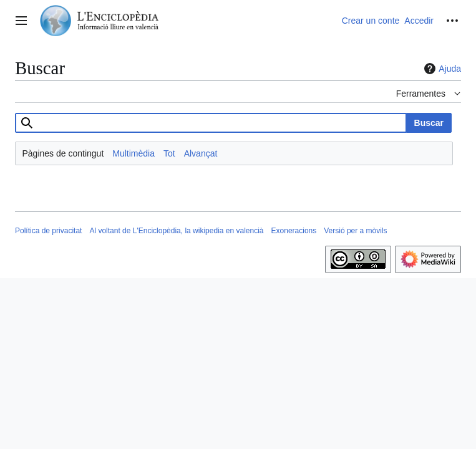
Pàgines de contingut (63, 153)
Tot (169, 153)
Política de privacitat (48, 231)
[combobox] (211, 123)
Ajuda (441, 69)
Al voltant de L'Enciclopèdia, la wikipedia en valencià (176, 231)
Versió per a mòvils (355, 231)
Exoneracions (294, 231)
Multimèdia (134, 153)
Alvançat (201, 153)
